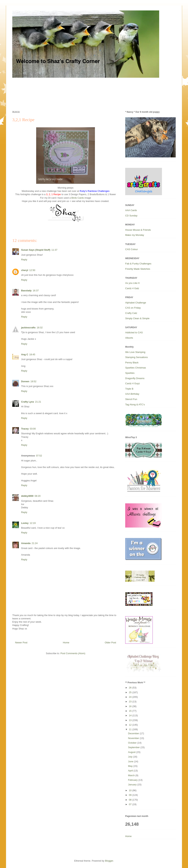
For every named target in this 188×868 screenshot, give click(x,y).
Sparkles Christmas (136, 368)
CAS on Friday (133, 308)
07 (131, 804)
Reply (24, 260)
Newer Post (21, 643)
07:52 (39, 456)
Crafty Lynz (28, 402)
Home (66, 643)
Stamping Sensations (137, 357)
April (131, 771)
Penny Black (132, 363)
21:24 (35, 543)
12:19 (33, 523)
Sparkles (130, 373)
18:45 (32, 354)
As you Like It (132, 283)
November (134, 738)
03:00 (33, 429)
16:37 (36, 291)
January (133, 785)
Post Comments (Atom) (73, 653)
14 (131, 715)
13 (131, 720)
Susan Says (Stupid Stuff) (36, 250)
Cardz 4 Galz (132, 288)
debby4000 (27, 496)
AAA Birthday (132, 394)
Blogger (109, 861)
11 (131, 729)
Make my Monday (135, 235)
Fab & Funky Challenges (138, 264)
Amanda (26, 543)
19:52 (34, 381)
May (131, 766)
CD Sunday (131, 216)
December (134, 733)
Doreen (25, 381)
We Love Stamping (135, 352)
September (134, 747)
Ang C (25, 354)
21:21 (38, 402)
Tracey (25, 429)
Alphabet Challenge (136, 303)
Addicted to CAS (134, 332)
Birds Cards (78, 198)
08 (131, 800)
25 (131, 692)
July (131, 757)
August (132, 752)
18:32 (40, 328)
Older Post (110, 643)
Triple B (129, 389)
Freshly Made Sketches (138, 269)
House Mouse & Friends (138, 230)
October (133, 743)
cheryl (25, 270)
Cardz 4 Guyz (132, 383)
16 (131, 706)
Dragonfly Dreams (135, 378)
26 (131, 688)
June (131, 761)
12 (131, 725)
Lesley (25, 523)
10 (131, 790)
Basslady (26, 291)
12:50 (32, 270)
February (133, 780)
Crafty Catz (131, 313)
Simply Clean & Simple (137, 318)
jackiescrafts (28, 328)
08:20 (38, 496)
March (132, 775)
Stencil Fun (131, 399)
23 (131, 702)
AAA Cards (131, 210)
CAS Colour (132, 249)
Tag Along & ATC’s (135, 404)
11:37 (54, 250)
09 (131, 795)
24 (131, 697)
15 (131, 711)
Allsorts (129, 338)
